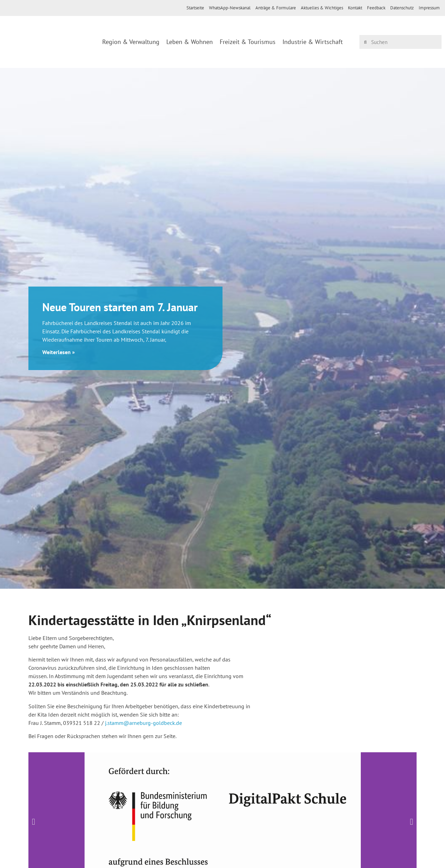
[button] (33, 821)
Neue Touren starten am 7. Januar (120, 307)
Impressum (429, 8)
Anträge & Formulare (276, 8)
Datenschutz (402, 8)
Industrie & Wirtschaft (313, 42)
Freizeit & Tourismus (248, 42)
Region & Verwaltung (131, 42)
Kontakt (355, 8)
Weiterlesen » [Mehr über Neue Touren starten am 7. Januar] (59, 352)
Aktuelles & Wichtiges (322, 8)
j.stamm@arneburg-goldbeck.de (143, 723)
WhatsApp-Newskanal (230, 8)
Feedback (376, 8)
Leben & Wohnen (190, 42)
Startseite (195, 8)
